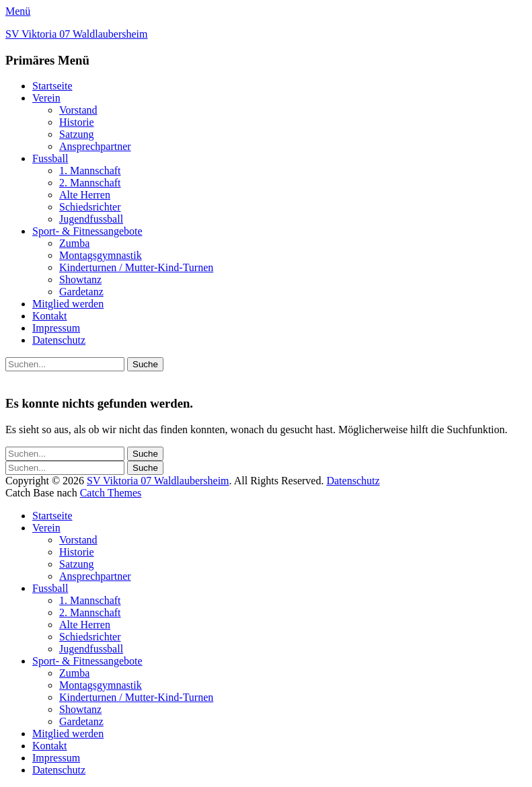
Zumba (74, 243)
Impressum (56, 328)
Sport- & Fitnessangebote (87, 231)
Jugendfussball (91, 219)
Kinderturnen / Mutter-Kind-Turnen (136, 267)
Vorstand (78, 110)
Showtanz (80, 279)
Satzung (77, 134)
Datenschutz (59, 340)
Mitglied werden (68, 304)
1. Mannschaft (90, 171)
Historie (77, 122)
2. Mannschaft (90, 183)
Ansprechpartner (95, 146)
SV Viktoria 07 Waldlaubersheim (77, 34)
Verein (46, 98)
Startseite (52, 86)
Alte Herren (85, 195)
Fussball (50, 158)
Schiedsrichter (90, 207)
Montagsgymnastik (101, 255)
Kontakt (50, 316)
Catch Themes (111, 493)
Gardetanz (81, 292)
